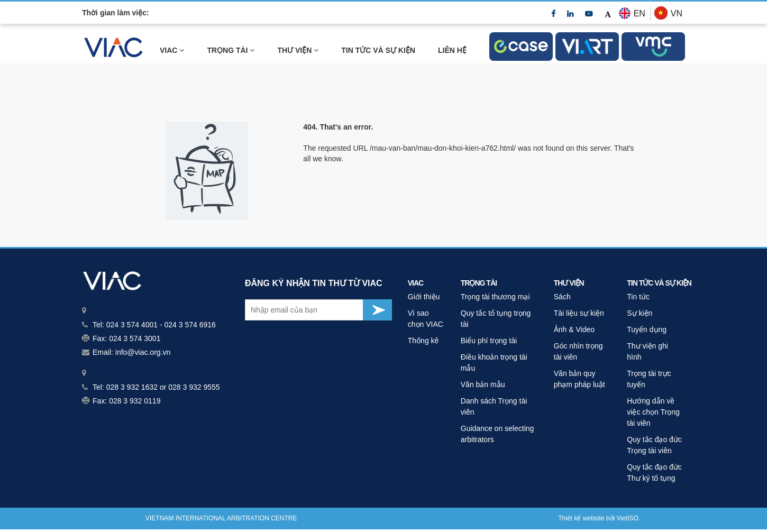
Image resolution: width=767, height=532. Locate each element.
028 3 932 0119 (135, 401)
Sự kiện (640, 313)
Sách (562, 297)
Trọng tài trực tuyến (649, 379)
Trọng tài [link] (231, 50)
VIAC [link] (172, 50)
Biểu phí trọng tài (489, 341)
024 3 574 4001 (132, 325)
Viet (622, 518)
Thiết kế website (581, 518)
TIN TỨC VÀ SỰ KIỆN (378, 50)
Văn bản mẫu (483, 384)
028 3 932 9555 (194, 387)
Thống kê (423, 341)
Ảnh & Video (574, 329)
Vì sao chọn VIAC (426, 319)
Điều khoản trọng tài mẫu (494, 363)
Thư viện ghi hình (647, 351)
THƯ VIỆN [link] (298, 50)
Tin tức (638, 297)
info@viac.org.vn (143, 352)
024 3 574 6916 (190, 325)
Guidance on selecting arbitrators (497, 434)
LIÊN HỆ (452, 50)
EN (640, 13)
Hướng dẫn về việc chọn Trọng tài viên (653, 412)
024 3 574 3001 (135, 338)
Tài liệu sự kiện (579, 313)
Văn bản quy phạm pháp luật (579, 379)
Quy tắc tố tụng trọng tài (496, 319)
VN (677, 13)
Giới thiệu (424, 297)
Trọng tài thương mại (495, 297)
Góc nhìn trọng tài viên (578, 351)
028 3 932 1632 (132, 387)
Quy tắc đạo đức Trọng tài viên (654, 445)
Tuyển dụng (647, 329)
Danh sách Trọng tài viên (494, 406)
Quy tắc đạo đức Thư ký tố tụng (654, 473)
